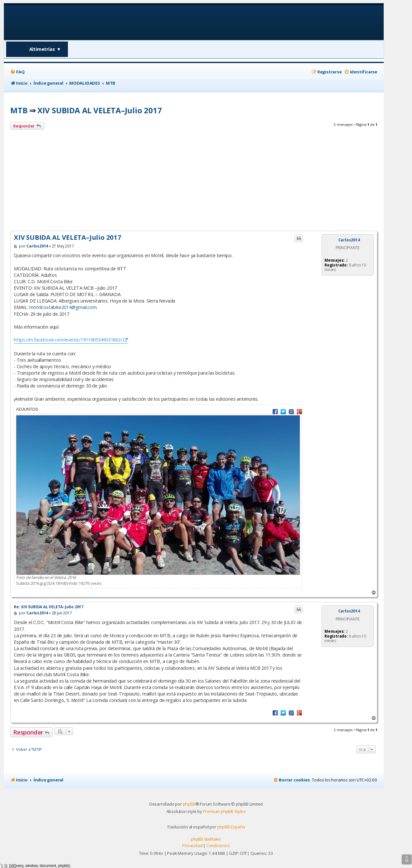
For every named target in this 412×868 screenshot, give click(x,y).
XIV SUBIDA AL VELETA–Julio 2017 (100, 110)
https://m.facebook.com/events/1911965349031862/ (68, 340)
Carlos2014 (349, 240)
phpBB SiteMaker (206, 839)
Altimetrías (45, 49)
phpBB (189, 804)
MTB (19, 110)
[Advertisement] (194, 181)
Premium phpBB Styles (225, 811)
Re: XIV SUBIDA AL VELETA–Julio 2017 (49, 607)
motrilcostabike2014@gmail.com (63, 307)
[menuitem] (17, 72)
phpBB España (231, 827)
